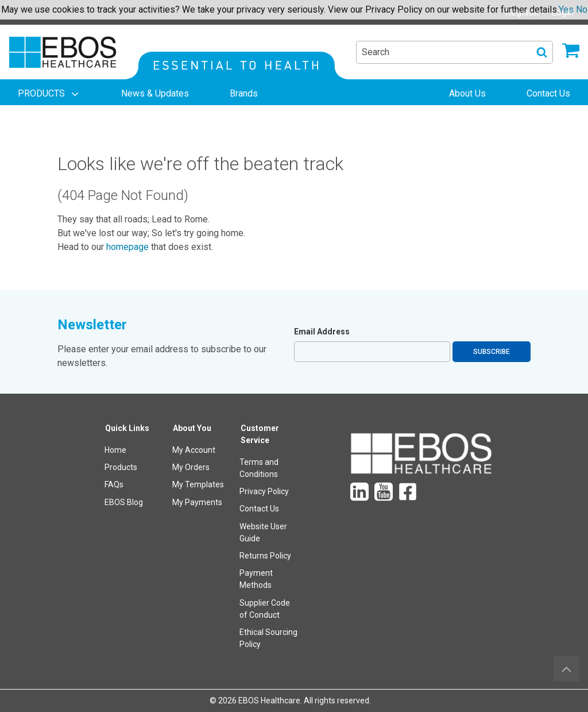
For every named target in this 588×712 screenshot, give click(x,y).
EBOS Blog (124, 502)
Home (115, 450)
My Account (194, 450)
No (582, 9)
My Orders (191, 467)
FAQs (114, 484)
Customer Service (260, 434)
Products (121, 467)
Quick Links (127, 428)
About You (192, 428)
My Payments (197, 502)
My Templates (198, 484)
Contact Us (259, 509)
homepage (127, 247)
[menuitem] (49, 94)
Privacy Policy (264, 491)
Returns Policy (265, 556)
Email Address (322, 332)
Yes (566, 9)
